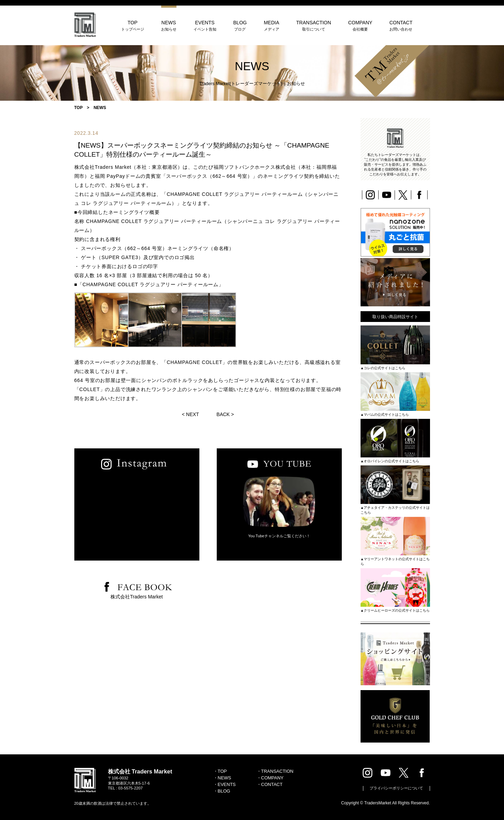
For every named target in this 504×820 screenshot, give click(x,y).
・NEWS (222, 778)
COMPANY (360, 26)
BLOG (240, 26)
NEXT (193, 414)
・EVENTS (225, 784)
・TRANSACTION (275, 771)
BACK (223, 414)
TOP (133, 26)
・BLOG (222, 791)
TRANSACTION (314, 26)
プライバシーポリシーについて (396, 788)
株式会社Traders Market (137, 597)
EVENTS (205, 26)
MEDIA (271, 26)
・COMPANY (270, 778)
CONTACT (401, 26)
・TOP (220, 771)
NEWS (169, 26)
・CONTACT (270, 784)
